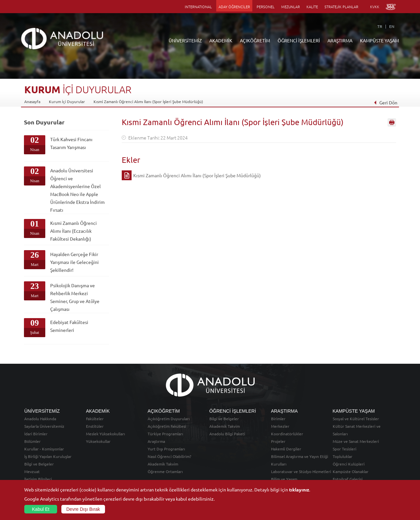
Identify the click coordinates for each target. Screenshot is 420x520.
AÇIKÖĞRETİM (255, 40)
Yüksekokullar (98, 441)
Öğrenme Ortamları (165, 471)
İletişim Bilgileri (38, 479)
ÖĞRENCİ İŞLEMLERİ (299, 40)
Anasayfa (32, 101)
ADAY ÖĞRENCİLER (234, 7)
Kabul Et (41, 509)
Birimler (278, 419)
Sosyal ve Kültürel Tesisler (356, 419)
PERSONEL (266, 7)
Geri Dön (386, 102)
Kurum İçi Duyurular (67, 101)
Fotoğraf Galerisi (348, 479)
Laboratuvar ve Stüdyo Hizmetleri (301, 471)
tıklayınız (299, 489)
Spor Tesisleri (345, 449)
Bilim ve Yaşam (284, 479)
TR (380, 26)
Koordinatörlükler (287, 434)
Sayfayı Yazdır (392, 122)
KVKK (375, 7)
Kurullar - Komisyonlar (44, 449)
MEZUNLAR (291, 7)
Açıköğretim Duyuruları (169, 419)
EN (392, 26)
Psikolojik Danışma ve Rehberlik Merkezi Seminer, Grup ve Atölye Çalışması (75, 297)
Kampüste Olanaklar (351, 471)
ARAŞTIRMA (340, 40)
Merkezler (280, 426)
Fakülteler (95, 419)
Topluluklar (343, 456)
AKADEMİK (221, 40)
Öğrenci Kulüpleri (349, 464)
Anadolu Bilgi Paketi (227, 434)
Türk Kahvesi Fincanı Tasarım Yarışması (71, 143)
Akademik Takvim (163, 464)
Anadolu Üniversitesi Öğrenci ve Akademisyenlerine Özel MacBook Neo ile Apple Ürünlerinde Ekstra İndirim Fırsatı (77, 190)
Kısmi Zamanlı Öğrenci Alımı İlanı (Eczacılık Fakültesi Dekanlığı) (73, 231)
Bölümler (32, 441)
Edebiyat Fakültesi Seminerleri (69, 326)
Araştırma (156, 441)
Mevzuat (32, 471)
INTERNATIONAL (198, 7)
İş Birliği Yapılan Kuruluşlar (48, 456)
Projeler (278, 441)
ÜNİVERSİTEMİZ (185, 40)
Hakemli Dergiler (286, 449)
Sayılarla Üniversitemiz (44, 426)
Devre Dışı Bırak (83, 509)
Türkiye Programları (165, 434)
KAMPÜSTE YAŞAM (379, 40)
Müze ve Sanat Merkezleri (356, 441)
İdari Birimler (36, 434)
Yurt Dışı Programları (166, 449)
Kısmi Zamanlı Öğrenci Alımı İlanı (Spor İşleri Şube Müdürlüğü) (148, 101)
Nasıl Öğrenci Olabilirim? (169, 456)
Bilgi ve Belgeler (39, 464)
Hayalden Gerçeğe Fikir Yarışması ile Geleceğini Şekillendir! (74, 262)
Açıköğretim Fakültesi (167, 426)
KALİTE (312, 7)
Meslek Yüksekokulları (105, 434)
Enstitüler (95, 426)
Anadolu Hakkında (40, 419)
